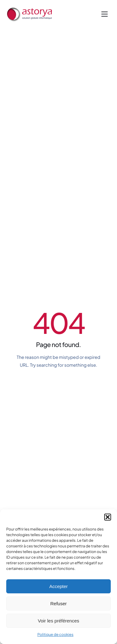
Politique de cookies (56, 634)
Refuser (58, 604)
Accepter (58, 586)
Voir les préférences (58, 621)
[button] (108, 517)
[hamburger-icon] (105, 14)
